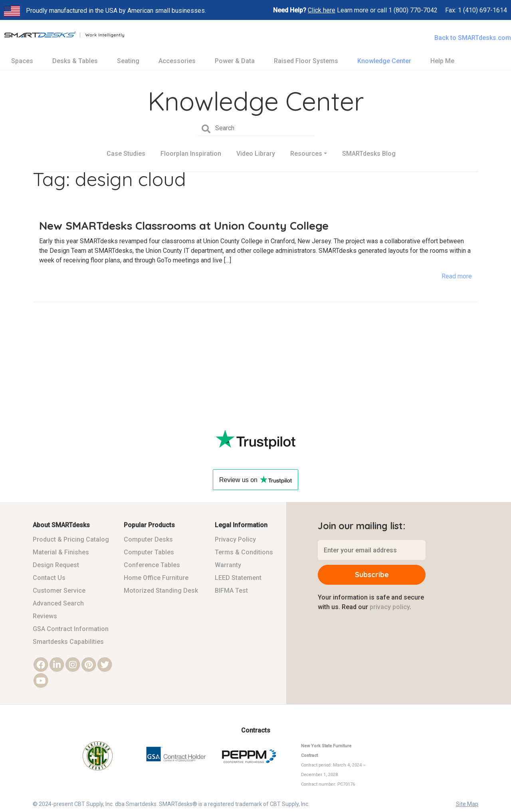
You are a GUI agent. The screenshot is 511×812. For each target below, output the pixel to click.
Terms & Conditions (244, 552)
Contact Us (49, 578)
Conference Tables (152, 565)
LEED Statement (238, 578)
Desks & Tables (75, 61)
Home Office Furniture (156, 578)
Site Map (467, 804)
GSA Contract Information (71, 629)
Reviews (45, 616)
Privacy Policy (235, 539)
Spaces (22, 61)
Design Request (56, 565)
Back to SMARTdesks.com (473, 38)
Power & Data (235, 61)
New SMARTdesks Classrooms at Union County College (184, 225)
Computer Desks (148, 539)
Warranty (228, 565)
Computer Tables (149, 552)
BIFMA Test (231, 591)
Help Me (442, 61)
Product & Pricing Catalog (71, 539)
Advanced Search (58, 603)
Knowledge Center (384, 61)
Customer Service (59, 591)
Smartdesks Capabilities (68, 642)
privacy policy (390, 607)
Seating (128, 61)
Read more (457, 276)
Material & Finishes (61, 552)
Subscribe (372, 575)
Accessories (177, 61)
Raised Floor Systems (306, 61)
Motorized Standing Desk (161, 591)
